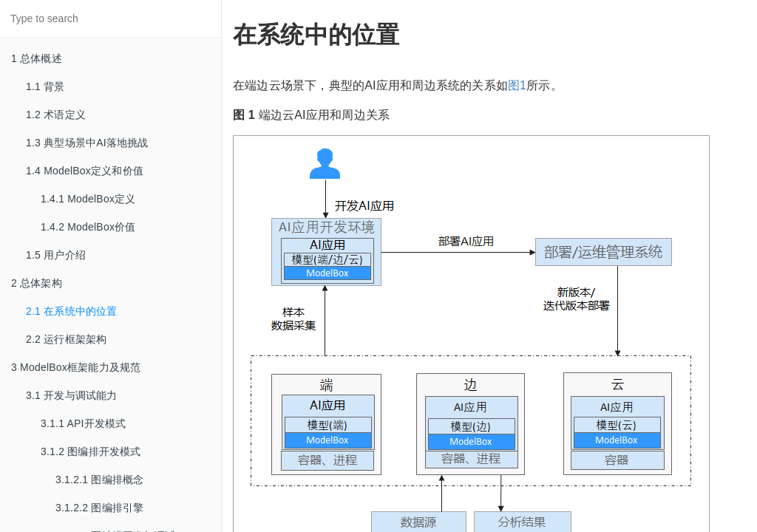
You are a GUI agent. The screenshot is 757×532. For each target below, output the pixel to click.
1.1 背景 (45, 86)
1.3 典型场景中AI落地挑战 (87, 143)
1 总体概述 (37, 58)
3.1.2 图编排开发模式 (91, 451)
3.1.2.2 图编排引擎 (99, 508)
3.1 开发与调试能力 (72, 395)
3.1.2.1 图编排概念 (99, 480)
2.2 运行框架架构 (66, 339)
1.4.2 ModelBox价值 (88, 227)
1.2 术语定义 (56, 115)
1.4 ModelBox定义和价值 (85, 171)
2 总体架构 (37, 283)
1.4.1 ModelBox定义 (88, 199)
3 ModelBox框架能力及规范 (76, 367)
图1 (517, 85)
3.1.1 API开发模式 (83, 423)
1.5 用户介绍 (56, 255)
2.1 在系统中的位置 (72, 311)
